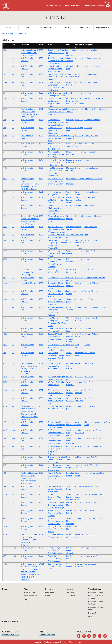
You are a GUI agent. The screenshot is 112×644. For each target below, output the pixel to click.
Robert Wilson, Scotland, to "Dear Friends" (55, 513)
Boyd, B (69, 93)
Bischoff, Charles (91, 240)
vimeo (95, 636)
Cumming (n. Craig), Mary (70, 101)
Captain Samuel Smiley (69, 200)
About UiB (101, 6)
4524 (5, 406)
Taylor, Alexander (91, 465)
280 (5, 160)
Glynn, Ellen (89, 363)
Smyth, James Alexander (94, 430)
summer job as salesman (79, 497)
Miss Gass (88, 299)
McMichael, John (91, 50)
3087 (5, 465)
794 (5, 98)
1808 (41, 93)
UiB (3, 34)
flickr (100, 636)
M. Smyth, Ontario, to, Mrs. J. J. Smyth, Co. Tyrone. (57, 529)
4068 (5, 283)
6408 (5, 136)
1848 (41, 152)
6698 (5, 518)
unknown (79, 82)
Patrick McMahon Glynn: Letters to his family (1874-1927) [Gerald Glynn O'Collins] (29, 369)
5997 (5, 109)
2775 (5, 548)
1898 (41, 465)
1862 (41, 270)
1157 (5, 205)
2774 (5, 494)
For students (76, 6)
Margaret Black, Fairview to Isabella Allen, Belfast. (56, 154)
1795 (5, 168)
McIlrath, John (90, 406)
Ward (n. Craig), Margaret (95, 98)
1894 (41, 430)
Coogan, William (91, 334)
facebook (79, 636)
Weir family (89, 510)
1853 (41, 205)
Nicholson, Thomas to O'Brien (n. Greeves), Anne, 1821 (57, 112)
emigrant (79, 235)
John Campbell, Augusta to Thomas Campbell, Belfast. (56, 122)
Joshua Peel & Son (92, 502)
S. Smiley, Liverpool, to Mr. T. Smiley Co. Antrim (56, 200)
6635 (5, 564)
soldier (78, 457)
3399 (5, 398)
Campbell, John (91, 74)
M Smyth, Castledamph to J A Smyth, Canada (56, 558)
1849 (41, 160)
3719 (5, 502)
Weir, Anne (89, 377)
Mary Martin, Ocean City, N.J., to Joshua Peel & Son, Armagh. (56, 505)
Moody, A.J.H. (90, 251)
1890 (41, 382)
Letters (64, 28)
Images (48, 596)
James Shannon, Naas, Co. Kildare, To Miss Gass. (56, 302)
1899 (41, 494)
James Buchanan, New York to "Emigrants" (55, 130)
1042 (5, 240)
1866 (41, 283)
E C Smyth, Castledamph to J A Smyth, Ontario (56, 433)
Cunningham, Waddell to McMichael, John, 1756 (57, 53)
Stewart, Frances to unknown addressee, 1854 (57, 219)
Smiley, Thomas (91, 197)
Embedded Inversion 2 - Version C (97, 608)
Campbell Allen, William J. (95, 278)
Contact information (10, 635)
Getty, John (71, 205)
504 (5, 278)
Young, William (91, 291)
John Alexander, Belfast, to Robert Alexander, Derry (55, 69)
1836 (41, 136)
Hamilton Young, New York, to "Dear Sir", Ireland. (57, 77)
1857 (41, 235)
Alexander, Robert (92, 66)
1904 (41, 548)
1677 (5, 227)
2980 (5, 527)
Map (90, 616)
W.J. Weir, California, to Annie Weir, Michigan (56, 385)
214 (5, 152)
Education (49, 6)
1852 (41, 197)
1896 (41, 446)
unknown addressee (93, 216)
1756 (41, 50)
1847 (41, 144)
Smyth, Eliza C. (90, 548)
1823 (41, 120)
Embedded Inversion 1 (96, 592)
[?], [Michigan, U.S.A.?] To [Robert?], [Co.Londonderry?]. (57, 347)
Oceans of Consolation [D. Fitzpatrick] (27, 272)
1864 (41, 278)
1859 (41, 251)
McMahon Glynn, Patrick (70, 366)
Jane (86, 235)
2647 (5, 438)
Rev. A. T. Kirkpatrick (93, 446)
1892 (41, 398)
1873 (41, 307)
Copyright (27, 599)
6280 (5, 535)
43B (13, 430)
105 (5, 353)
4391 (5, 363)
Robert (87, 345)
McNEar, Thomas (91, 82)
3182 (5, 144)
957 (5, 422)
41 (4, 58)
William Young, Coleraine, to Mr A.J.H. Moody (57, 253)
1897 (41, 457)
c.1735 (42, 564)
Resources (45, 28)
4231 (5, 473)
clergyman (80, 283)
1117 (5, 307)
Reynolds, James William (94, 473)
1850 (41, 168)
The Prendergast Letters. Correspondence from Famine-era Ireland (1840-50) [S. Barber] (30, 184)
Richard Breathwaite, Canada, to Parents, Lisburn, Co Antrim (57, 163)
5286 (5, 50)
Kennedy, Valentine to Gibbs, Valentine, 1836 (57, 138)
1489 (5, 486)
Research (58, 6)
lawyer (78, 363)
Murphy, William (91, 283)
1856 (41, 227)
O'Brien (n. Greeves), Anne (95, 109)
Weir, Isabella (90, 353)
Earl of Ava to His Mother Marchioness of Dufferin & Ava (56, 425)
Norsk (107, 2)
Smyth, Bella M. (91, 457)
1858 (41, 240)
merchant (79, 50)
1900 (41, 502)
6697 (5, 430)
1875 (41, 318)
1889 (41, 377)
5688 (5, 179)
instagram (85, 636)
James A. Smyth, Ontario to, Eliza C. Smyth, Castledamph (56, 550)
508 (5, 192)
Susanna (88, 259)
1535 (5, 377)
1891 (41, 390)
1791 (41, 82)
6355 (5, 334)
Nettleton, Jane (91, 227)
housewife (80, 179)
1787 (41, 74)
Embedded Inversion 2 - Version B (97, 603)
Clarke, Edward (91, 318)
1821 (41, 109)
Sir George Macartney (93, 58)
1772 (41, 66)
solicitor (79, 66)
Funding (27, 602)
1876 (41, 329)
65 (4, 235)
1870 (41, 291)
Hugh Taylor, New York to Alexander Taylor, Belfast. (55, 468)
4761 (5, 216)
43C (13, 518)
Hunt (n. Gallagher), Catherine (97, 307)
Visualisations (83, 28)
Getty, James (90, 205)
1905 (41, 556)
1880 (41, 334)
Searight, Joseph (91, 168)
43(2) (14, 548)
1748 (5, 82)
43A (13, 438)
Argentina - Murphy (29, 283)
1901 (41, 510)
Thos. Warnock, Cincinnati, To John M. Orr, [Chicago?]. (57, 146)
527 (5, 197)
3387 (5, 510)
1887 (41, 363)
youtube (90, 636)
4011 (5, 345)
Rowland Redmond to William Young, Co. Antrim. (57, 294)
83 (4, 446)
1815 (41, 98)
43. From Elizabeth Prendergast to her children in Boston (56, 181)
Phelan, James (90, 535)
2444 (5, 299)
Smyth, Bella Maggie (69, 433)
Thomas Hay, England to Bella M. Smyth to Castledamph (57, 460)
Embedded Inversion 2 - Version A (97, 597)
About (27, 28)
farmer (78, 160)
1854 (41, 216)
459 (5, 120)
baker (78, 168)
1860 (41, 259)
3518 (5, 251)
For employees (89, 6)
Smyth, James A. (91, 556)
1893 (41, 422)
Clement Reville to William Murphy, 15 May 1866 (56, 286)
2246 (5, 291)
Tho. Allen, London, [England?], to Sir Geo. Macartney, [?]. (57, 61)
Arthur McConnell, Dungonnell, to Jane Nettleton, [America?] (57, 229)
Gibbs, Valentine (91, 136)
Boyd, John (89, 93)
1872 (41, 299)
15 (4, 66)
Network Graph (94, 613)
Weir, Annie (89, 382)
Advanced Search (10, 621)
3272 (5, 382)
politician (79, 128)
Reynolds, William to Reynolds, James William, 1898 (56, 476)
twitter (106, 636)
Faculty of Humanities (16, 34)
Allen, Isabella (90, 152)
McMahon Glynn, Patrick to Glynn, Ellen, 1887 (55, 366)
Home (5, 589)
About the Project (30, 596)
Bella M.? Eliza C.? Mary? (94, 494)
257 (5, 93)
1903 (41, 535)
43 (13, 50)
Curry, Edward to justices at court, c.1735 (55, 567)
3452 (5, 74)
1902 (41, 518)
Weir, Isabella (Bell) (69, 393)
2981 (5, 556)
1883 (41, 345)
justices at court (91, 564)
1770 (41, 58)
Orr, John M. (89, 144)
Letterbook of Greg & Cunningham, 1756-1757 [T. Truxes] (29, 53)
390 (5, 128)
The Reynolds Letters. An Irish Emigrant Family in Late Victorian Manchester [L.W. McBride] (29, 478)
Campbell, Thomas (92, 120)
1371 (5, 457)
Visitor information (47, 635)
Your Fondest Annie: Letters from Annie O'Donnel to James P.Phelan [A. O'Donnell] (29, 540)
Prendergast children (93, 179)
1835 (41, 128)
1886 (41, 353)
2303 (5, 259)
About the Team (29, 592)
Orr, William (89, 270)
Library (67, 6)
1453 (5, 329)
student (79, 527)
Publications (50, 592)
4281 (5, 270)
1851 (41, 192)
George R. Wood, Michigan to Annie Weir (55, 401)
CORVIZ (56, 18)
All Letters (70, 592)
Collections (71, 596)
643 (5, 318)
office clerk (80, 486)
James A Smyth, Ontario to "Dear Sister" (55, 497)
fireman (79, 382)
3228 (5, 390)
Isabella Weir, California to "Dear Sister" (56, 393)
